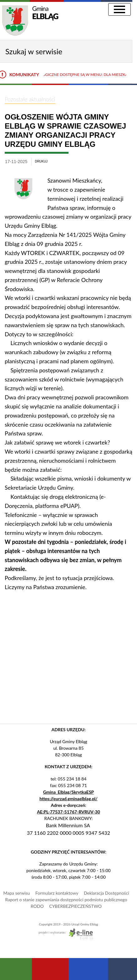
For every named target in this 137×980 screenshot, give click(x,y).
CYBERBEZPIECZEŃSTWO (75, 906)
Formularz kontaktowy (57, 893)
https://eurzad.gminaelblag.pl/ (68, 799)
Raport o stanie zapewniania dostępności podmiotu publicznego (66, 900)
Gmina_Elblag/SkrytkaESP (69, 792)
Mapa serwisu (17, 893)
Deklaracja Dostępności (106, 893)
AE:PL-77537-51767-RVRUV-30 (68, 812)
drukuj (41, 161)
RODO (37, 906)
